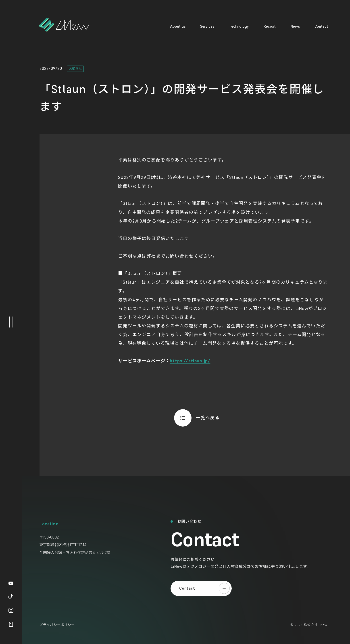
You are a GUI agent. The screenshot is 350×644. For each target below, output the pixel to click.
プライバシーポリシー (57, 625)
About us (178, 26)
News (295, 26)
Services (207, 26)
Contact (321, 26)
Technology (239, 26)
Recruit (270, 26)
